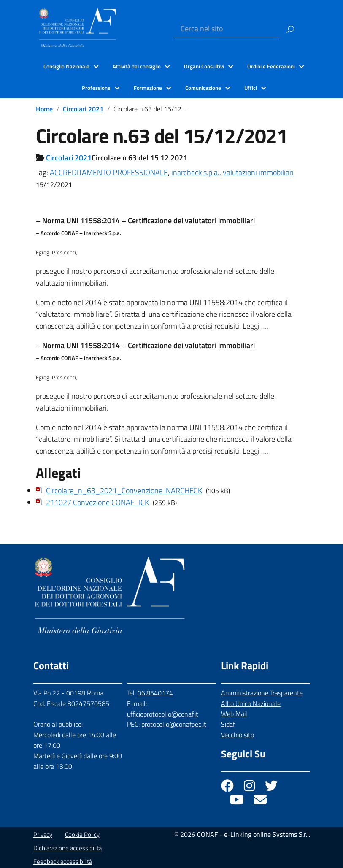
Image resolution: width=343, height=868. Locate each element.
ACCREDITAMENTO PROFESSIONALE (109, 172)
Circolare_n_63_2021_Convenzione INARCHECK (124, 491)
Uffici (251, 88)
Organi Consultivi (204, 66)
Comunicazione (203, 88)
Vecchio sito (238, 735)
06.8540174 (155, 693)
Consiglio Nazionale (66, 66)
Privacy (43, 834)
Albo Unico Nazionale (251, 703)
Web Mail (234, 714)
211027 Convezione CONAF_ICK (97, 502)
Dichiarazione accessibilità (68, 848)
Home (44, 109)
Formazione (148, 88)
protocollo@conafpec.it (174, 724)
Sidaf (228, 724)
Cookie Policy (82, 834)
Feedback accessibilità (63, 861)
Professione (96, 88)
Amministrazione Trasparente (262, 693)
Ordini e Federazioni (271, 66)
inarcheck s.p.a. (195, 172)
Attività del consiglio (137, 66)
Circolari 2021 (83, 109)
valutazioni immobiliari (258, 172)
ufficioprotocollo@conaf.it (163, 714)
